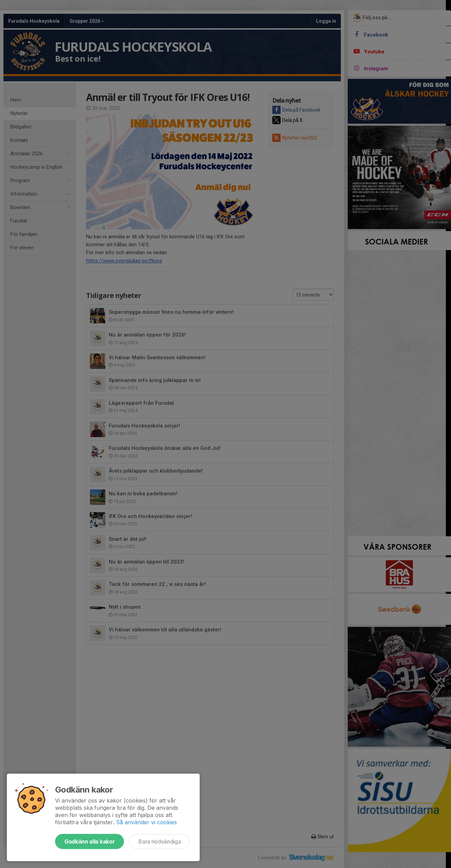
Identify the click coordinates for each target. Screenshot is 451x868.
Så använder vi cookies (146, 822)
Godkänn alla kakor (90, 841)
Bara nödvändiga (160, 841)
